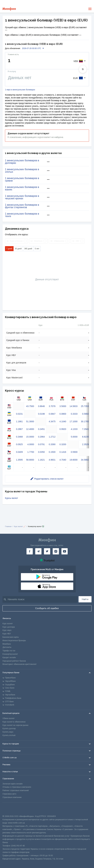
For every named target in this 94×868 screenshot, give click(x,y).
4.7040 (63, 460)
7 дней (9, 249)
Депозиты (7, 647)
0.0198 (41, 414)
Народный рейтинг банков (14, 661)
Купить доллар (9, 728)
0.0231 (19, 414)
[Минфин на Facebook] (30, 551)
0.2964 (41, 437)
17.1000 (74, 421)
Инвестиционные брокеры (14, 641)
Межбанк (7, 644)
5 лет (37, 249)
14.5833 (74, 406)
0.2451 (41, 429)
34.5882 (85, 460)
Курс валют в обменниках (14, 722)
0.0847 (52, 414)
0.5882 (86, 414)
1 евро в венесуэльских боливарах (20, 90)
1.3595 (19, 460)
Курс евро (7, 630)
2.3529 (86, 444)
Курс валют (8, 624)
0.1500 (52, 452)
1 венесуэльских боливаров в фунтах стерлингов (22, 206)
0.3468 (19, 437)
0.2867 (19, 429)
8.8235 (86, 437)
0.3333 (74, 414)
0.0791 (41, 444)
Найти (85, 599)
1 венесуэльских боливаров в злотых (22, 171)
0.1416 (63, 452)
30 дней (18, 249)
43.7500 (30, 406)
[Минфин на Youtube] (65, 551)
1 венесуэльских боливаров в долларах (22, 162)
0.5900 (74, 452)
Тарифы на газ (9, 651)
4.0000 (31, 444)
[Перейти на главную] (9, 9)
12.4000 (30, 429)
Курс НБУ (7, 634)
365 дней (28, 249)
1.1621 (41, 460)
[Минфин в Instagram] (56, 551)
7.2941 (86, 429)
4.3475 (52, 421)
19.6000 (74, 460)
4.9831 (52, 460)
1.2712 (52, 437)
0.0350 (41, 452)
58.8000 (30, 460)
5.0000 (74, 437)
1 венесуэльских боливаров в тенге (22, 215)
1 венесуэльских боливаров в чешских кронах (22, 197)
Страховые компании (12, 797)
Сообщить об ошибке (47, 608)
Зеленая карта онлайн (13, 784)
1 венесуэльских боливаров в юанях (22, 188)
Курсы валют (12, 498)
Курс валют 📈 (20, 526)
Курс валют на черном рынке (15, 725)
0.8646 (41, 406)
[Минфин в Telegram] (38, 551)
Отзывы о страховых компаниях (17, 787)
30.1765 (85, 421)
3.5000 (63, 406)
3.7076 (52, 406)
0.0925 (19, 444)
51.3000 (30, 421)
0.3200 (63, 444)
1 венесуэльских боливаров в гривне (22, 180)
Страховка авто (9, 794)
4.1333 (74, 429)
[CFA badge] (9, 809)
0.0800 (63, 414)
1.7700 (31, 452)
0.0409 (19, 452)
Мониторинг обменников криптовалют (19, 664)
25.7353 (85, 406)
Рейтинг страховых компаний (16, 790)
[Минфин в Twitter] (47, 551)
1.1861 (19, 421)
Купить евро (8, 732)
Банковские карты (11, 637)
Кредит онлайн (9, 658)
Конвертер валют (10, 654)
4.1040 (63, 421)
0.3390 (52, 444)
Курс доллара (9, 627)
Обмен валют (8, 718)
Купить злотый (9, 735)
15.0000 (30, 437)
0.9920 (63, 429)
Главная (8, 526)
